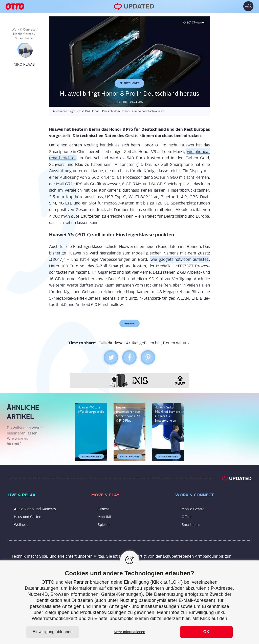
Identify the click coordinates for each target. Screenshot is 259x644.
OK (206, 632)
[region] (129, 602)
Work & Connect (23, 30)
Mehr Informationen (129, 632)
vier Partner (77, 582)
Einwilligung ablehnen (53, 632)
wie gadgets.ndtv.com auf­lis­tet (179, 259)
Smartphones (24, 38)
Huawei (199, 22)
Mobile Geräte (23, 34)
